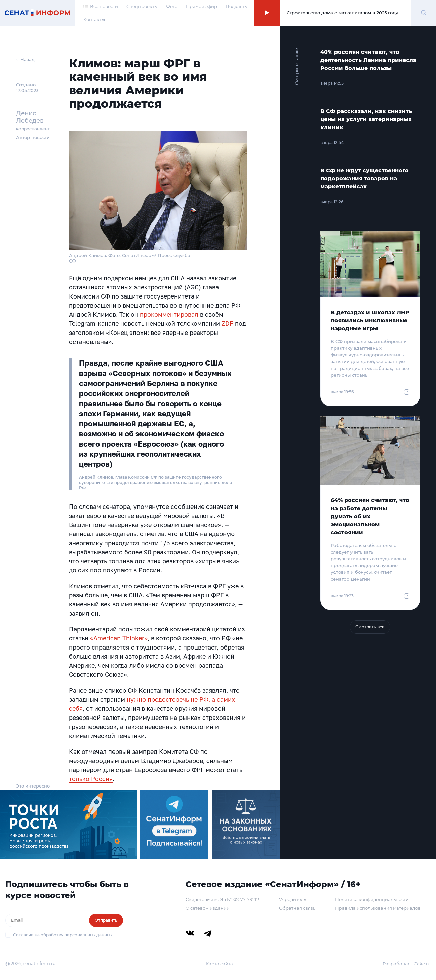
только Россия (91, 779)
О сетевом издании (208, 908)
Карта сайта (219, 964)
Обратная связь (297, 908)
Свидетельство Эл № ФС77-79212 (222, 899)
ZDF (227, 323)
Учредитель (292, 899)
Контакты (94, 20)
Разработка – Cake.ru (407, 964)
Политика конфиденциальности (372, 899)
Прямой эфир (202, 6)
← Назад (25, 59)
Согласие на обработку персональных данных (63, 935)
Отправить (106, 920)
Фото (172, 6)
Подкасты (237, 6)
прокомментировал (169, 314)
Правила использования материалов (378, 908)
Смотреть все (370, 627)
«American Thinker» (119, 638)
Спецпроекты (142, 6)
